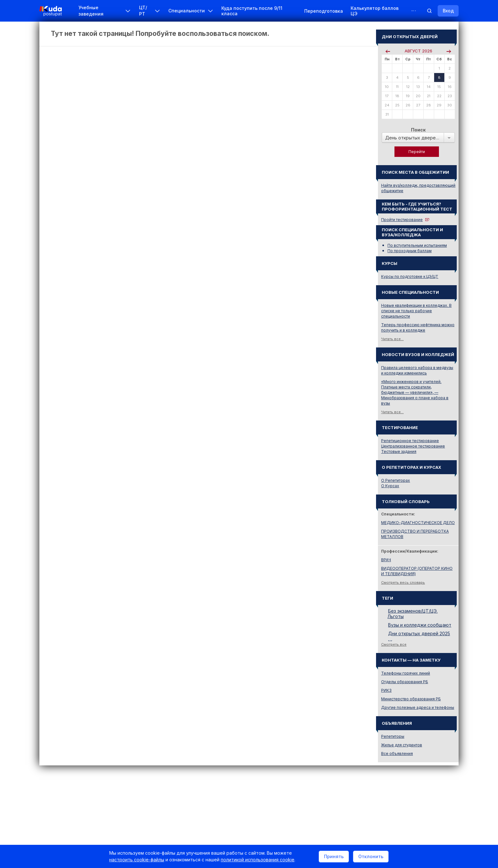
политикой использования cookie (258, 860)
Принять (334, 856)
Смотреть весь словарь (403, 582)
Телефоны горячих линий (406, 673)
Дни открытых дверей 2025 (419, 633)
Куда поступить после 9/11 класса (252, 11)
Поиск (418, 130)
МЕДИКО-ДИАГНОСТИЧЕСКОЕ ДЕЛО (418, 523)
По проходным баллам (410, 251)
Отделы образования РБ (405, 682)
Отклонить (371, 856)
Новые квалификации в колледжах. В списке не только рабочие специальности (416, 311)
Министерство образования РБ (411, 699)
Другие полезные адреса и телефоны (418, 707)
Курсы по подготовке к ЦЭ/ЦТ (410, 276)
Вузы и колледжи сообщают (420, 625)
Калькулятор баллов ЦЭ (375, 11)
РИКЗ (386, 690)
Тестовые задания (399, 451)
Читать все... (392, 339)
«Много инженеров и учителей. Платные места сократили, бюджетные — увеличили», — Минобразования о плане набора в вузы (415, 392)
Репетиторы (393, 736)
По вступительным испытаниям (417, 245)
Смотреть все (394, 644)
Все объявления (397, 754)
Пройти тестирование (402, 220)
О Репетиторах (396, 480)
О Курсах (390, 486)
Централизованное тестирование (413, 446)
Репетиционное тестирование (410, 441)
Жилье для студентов (402, 745)
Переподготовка (324, 11)
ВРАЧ (386, 560)
